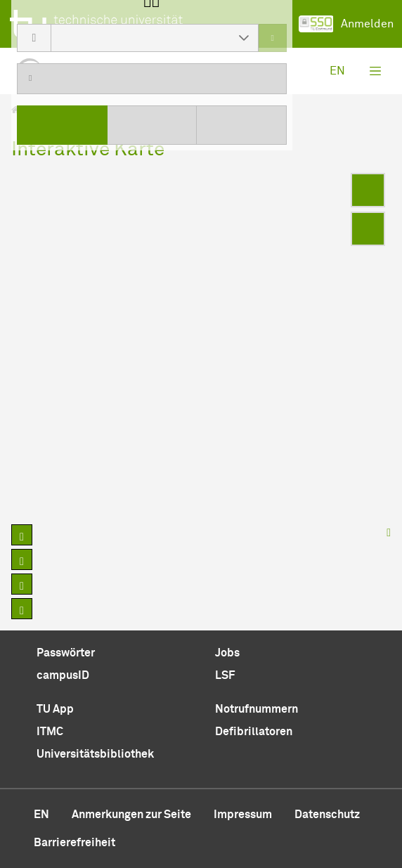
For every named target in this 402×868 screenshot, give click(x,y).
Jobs (227, 653)
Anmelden (346, 24)
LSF (225, 675)
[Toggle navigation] (375, 71)
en (337, 71)
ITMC (50, 732)
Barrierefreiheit (74, 843)
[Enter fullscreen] (368, 190)
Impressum (243, 815)
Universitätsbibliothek (95, 754)
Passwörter (66, 653)
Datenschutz (327, 815)
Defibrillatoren (254, 732)
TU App (55, 709)
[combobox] (141, 38)
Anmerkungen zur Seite (131, 815)
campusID (63, 675)
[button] (244, 38)
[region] (201, 343)
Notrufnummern (257, 709)
